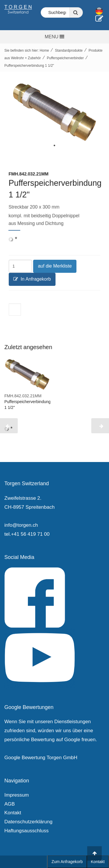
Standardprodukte (69, 50)
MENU (55, 37)
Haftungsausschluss (26, 831)
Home (44, 50)
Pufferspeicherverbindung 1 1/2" (29, 66)
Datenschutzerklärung (28, 822)
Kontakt (13, 813)
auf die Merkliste (55, 266)
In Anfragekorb (32, 279)
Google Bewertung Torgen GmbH (41, 758)
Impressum (17, 795)
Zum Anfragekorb (67, 862)
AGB (10, 804)
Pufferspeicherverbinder (65, 58)
